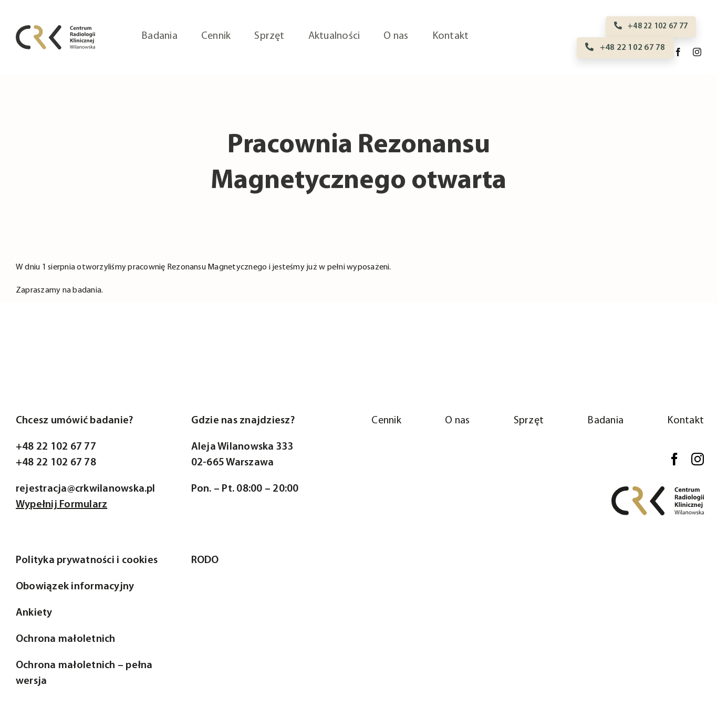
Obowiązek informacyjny (75, 587)
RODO (205, 560)
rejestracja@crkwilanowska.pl (86, 489)
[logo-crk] (55, 29)
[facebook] (678, 52)
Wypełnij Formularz (61, 505)
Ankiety (34, 613)
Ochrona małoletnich (66, 639)
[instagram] (697, 52)
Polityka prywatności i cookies (87, 560)
